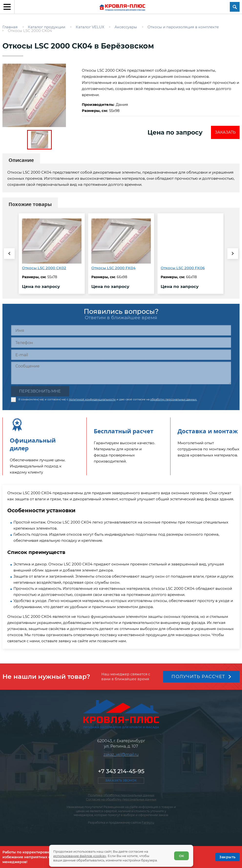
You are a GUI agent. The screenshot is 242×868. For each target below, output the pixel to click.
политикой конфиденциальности (92, 399)
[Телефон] (121, 342)
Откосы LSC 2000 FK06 (183, 268)
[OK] (227, 857)
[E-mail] (121, 355)
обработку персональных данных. (174, 399)
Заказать (225, 132)
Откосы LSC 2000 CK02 (44, 268)
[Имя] (121, 330)
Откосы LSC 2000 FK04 (113, 268)
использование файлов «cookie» (80, 856)
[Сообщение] (121, 373)
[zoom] (39, 95)
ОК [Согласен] (181, 856)
